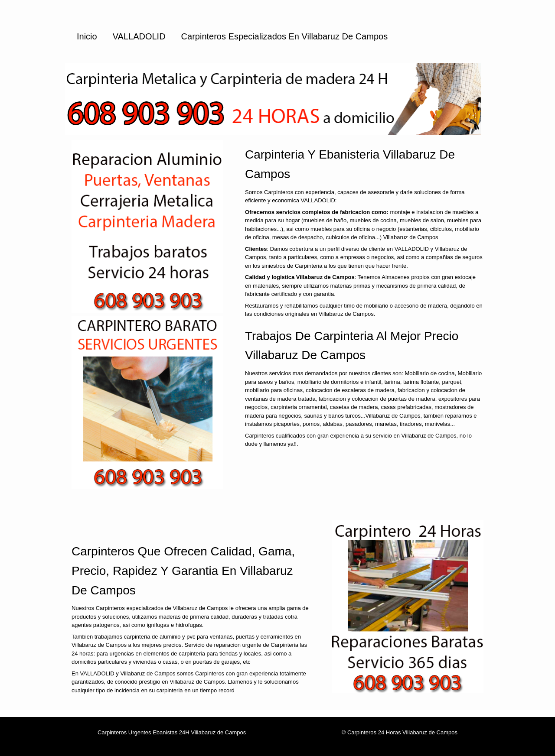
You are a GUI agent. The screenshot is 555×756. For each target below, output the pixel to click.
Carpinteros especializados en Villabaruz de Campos (285, 36)
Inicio (87, 36)
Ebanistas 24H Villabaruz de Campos (199, 732)
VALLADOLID (139, 36)
